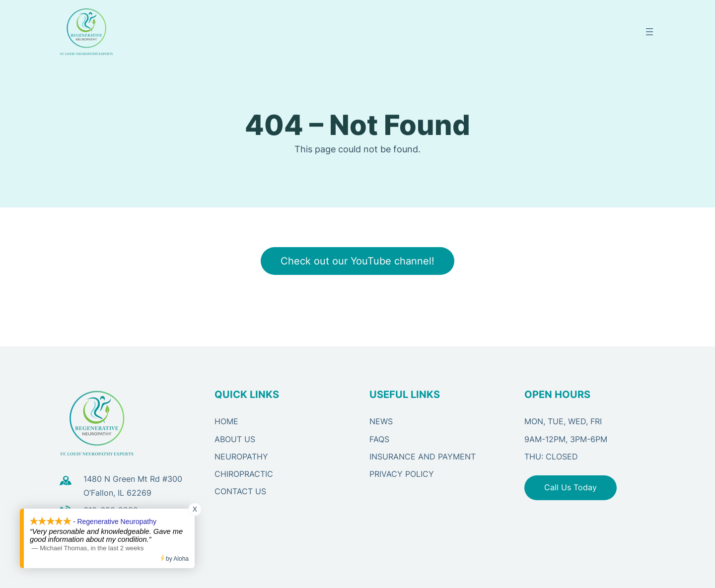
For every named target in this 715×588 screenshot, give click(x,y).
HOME (226, 421)
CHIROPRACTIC (244, 474)
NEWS (381, 421)
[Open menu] (649, 32)
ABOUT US (235, 439)
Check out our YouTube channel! (357, 261)
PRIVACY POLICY (402, 474)
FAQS (379, 439)
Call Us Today (571, 487)
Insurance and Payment (423, 457)
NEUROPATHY (241, 457)
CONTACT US (240, 491)
